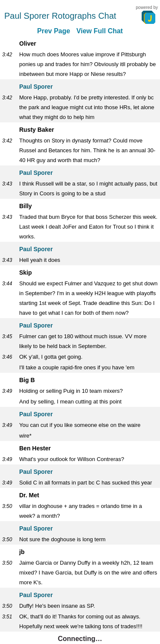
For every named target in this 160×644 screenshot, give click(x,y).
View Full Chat (100, 31)
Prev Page (54, 31)
